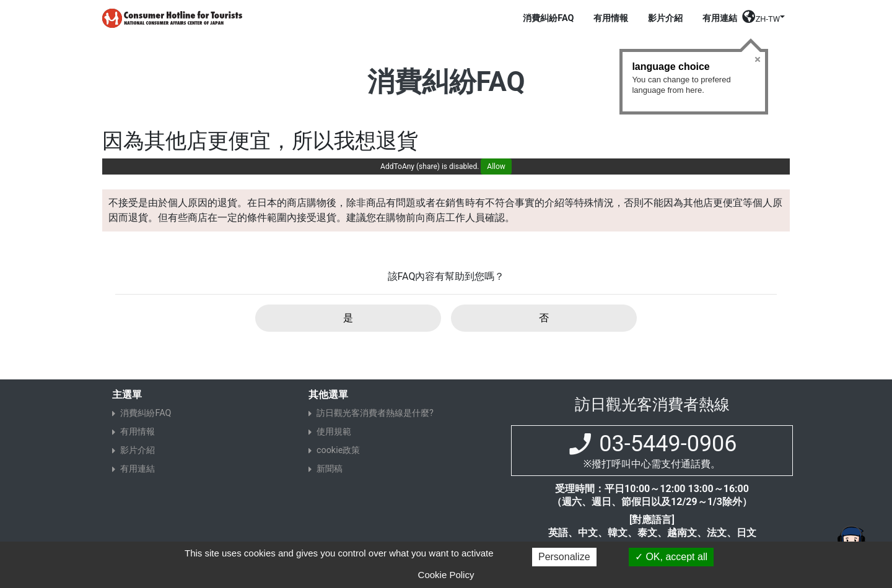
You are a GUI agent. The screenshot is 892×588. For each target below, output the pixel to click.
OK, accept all (671, 557)
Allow (496, 166)
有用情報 (611, 18)
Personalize (564, 557)
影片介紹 (665, 18)
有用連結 (720, 18)
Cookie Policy (446, 575)
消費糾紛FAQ (548, 18)
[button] (763, 21)
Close (758, 59)
